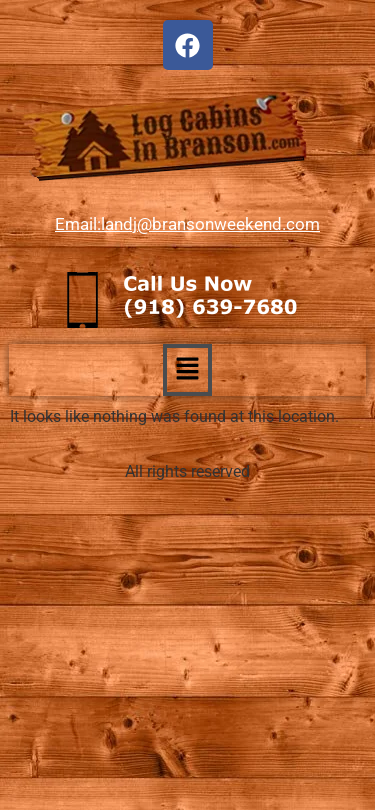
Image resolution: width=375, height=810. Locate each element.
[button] (187, 370)
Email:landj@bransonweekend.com (187, 224)
